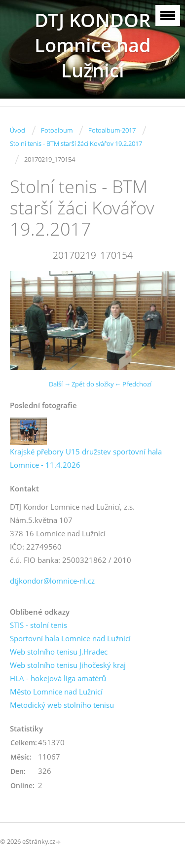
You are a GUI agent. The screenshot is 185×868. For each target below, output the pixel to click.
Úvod (18, 130)
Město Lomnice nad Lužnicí (56, 692)
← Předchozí (133, 384)
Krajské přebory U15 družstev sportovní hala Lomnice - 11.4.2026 (86, 458)
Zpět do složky (93, 384)
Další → (60, 384)
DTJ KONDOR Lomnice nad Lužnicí (93, 45)
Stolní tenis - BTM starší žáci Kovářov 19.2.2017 (76, 143)
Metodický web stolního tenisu (62, 705)
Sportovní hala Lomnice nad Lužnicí (70, 638)
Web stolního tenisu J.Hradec (59, 652)
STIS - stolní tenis (38, 625)
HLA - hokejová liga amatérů (58, 678)
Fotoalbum (57, 130)
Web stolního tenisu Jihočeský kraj (68, 665)
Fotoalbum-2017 (112, 130)
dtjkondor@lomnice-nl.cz (52, 581)
